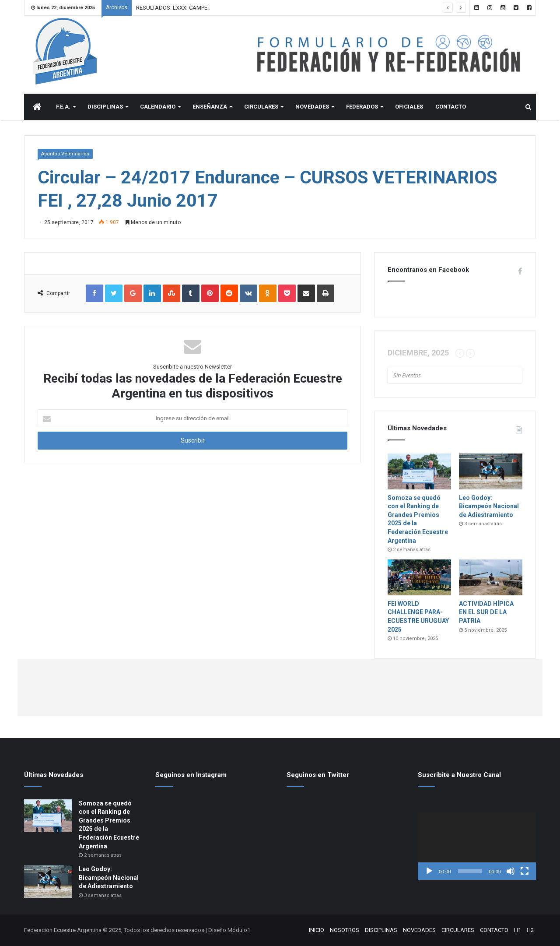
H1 (518, 930)
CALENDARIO (158, 107)
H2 (530, 930)
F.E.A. (63, 107)
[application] (477, 846)
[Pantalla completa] (525, 871)
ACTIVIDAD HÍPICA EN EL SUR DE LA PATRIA (486, 612)
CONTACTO (451, 107)
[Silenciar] (511, 871)
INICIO (317, 930)
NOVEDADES (312, 107)
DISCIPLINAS (105, 107)
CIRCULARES (261, 107)
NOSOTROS (345, 930)
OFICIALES (409, 107)
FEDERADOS (362, 107)
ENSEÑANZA (210, 107)
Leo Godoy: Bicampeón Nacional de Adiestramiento (489, 506)
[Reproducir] (429, 871)
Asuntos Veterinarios (65, 154)
